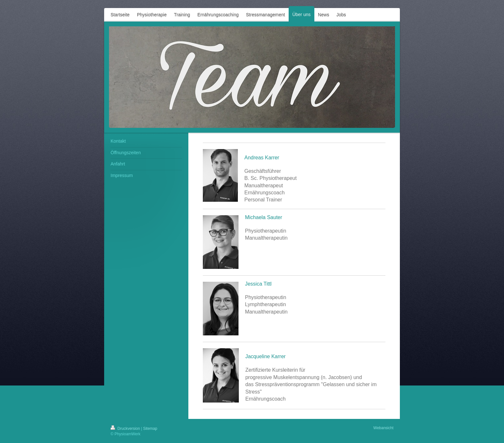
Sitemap (150, 429)
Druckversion (126, 429)
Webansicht (383, 428)
